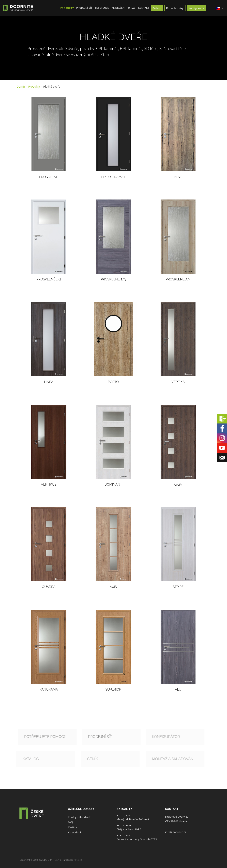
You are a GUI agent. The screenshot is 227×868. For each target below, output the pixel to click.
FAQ (70, 822)
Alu (178, 689)
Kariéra (73, 827)
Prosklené (49, 177)
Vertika (178, 382)
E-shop (157, 8)
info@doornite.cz (176, 832)
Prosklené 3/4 (178, 279)
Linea (49, 382)
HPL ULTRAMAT (113, 177)
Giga (178, 484)
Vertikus (49, 484)
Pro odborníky (175, 8)
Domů (21, 86)
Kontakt (144, 8)
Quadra (49, 587)
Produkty (34, 86)
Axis (113, 587)
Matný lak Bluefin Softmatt (133, 819)
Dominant (113, 484)
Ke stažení (119, 8)
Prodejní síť (84, 8)
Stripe (178, 587)
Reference (102, 8)
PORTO (113, 382)
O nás (132, 8)
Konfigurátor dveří (79, 817)
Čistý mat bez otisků (129, 829)
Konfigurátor (197, 8)
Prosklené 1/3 (49, 279)
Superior (113, 689)
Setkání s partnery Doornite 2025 (137, 839)
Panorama (49, 689)
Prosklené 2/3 (113, 279)
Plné (178, 177)
